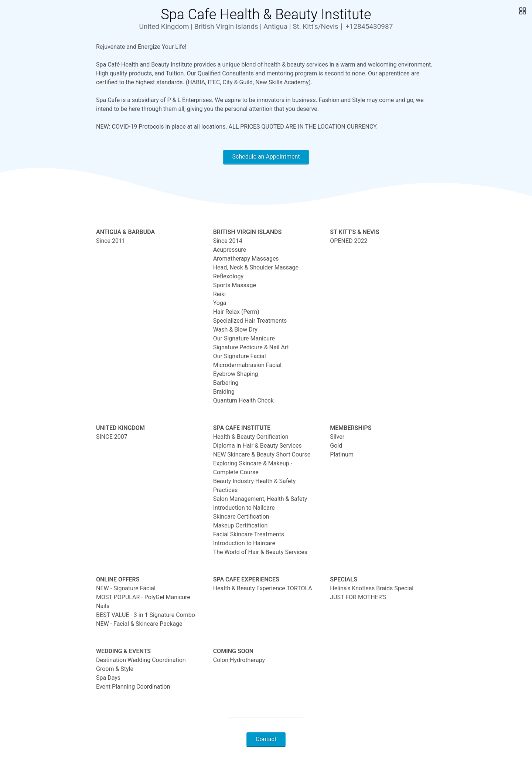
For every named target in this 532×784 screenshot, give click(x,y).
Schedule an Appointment (266, 157)
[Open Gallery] (522, 11)
